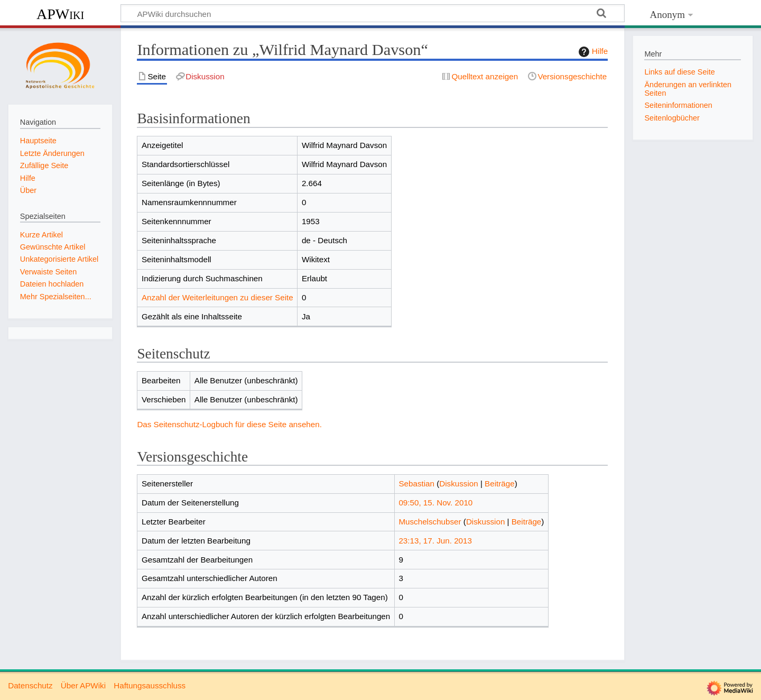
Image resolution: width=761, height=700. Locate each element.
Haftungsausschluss (150, 685)
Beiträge (500, 483)
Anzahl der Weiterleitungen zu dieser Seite (217, 297)
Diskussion (458, 483)
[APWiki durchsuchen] (373, 13)
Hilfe (592, 52)
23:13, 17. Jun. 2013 (435, 541)
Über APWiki (83, 685)
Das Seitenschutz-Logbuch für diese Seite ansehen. (229, 424)
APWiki (60, 14)
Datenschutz (30, 685)
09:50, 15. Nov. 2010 (435, 503)
